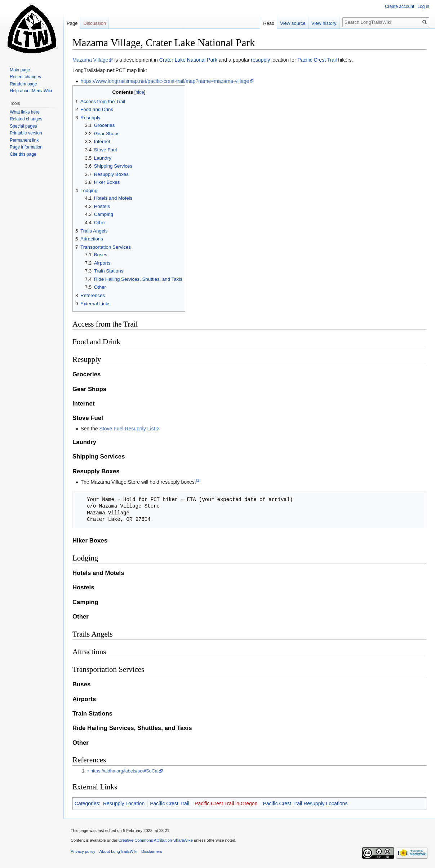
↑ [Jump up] (88, 771)
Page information (26, 147)
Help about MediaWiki (31, 91)
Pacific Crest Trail (317, 60)
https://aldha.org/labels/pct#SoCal (124, 771)
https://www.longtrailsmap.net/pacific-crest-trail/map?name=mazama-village (165, 81)
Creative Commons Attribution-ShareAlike (155, 840)
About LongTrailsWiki (118, 851)
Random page (23, 84)
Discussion (95, 23)
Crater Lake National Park (188, 60)
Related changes (26, 119)
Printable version (26, 133)
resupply (260, 60)
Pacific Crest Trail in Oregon (226, 803)
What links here (25, 112)
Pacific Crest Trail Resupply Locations (305, 803)
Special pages (23, 126)
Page (72, 23)
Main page (20, 70)
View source (293, 23)
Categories (87, 803)
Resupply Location (124, 803)
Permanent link (24, 140)
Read (269, 23)
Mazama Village (90, 60)
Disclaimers (152, 851)
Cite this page (23, 154)
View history (324, 23)
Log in (423, 6)
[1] (198, 480)
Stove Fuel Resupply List (127, 429)
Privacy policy (83, 851)
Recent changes (25, 77)
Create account (400, 6)
